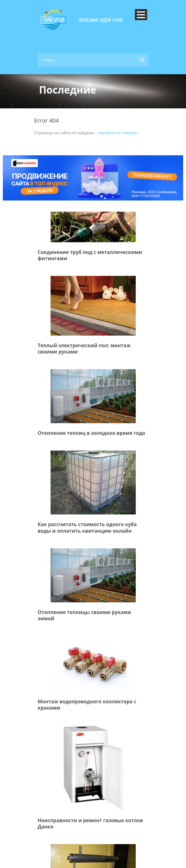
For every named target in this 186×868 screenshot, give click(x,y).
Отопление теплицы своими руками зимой (84, 615)
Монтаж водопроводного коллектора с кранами (87, 705)
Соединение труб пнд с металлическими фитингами (90, 255)
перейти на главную (118, 133)
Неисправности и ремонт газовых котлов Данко (90, 823)
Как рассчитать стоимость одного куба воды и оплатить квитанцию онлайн (87, 527)
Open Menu (141, 15)
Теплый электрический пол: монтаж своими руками (84, 349)
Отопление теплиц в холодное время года (91, 433)
